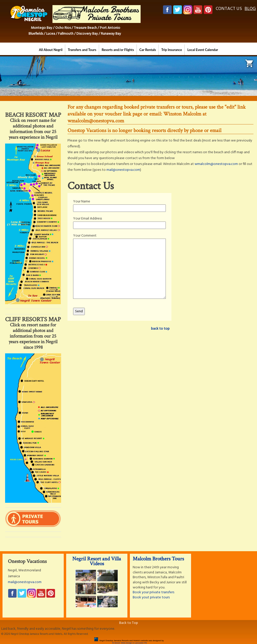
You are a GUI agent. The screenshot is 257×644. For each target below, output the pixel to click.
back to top (160, 329)
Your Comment (85, 236)
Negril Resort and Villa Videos (97, 561)
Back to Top (129, 623)
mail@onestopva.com (123, 170)
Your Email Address (87, 219)
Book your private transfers (153, 592)
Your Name (82, 202)
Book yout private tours (151, 597)
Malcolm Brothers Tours (158, 559)
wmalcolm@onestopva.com (216, 164)
